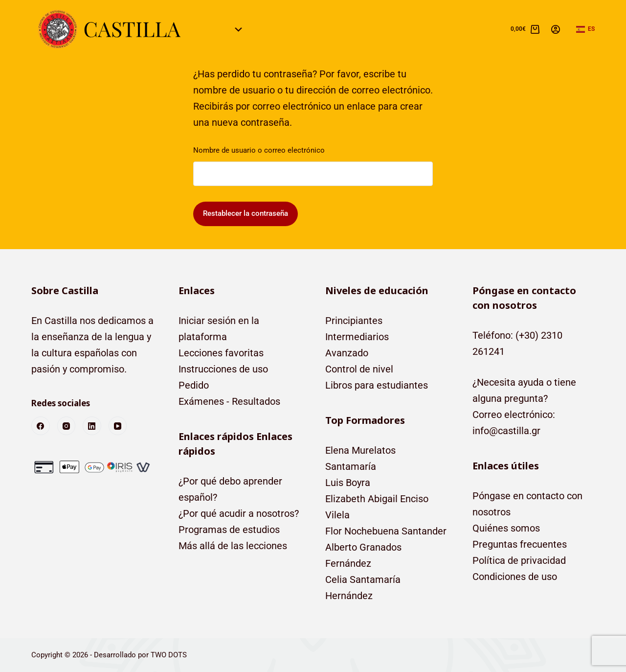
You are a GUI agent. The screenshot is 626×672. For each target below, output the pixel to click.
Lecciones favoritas (221, 353)
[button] (585, 29)
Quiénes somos (506, 528)
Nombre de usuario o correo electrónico (259, 150)
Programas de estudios (229, 530)
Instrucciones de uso (223, 369)
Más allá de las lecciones (233, 546)
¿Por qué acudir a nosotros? (239, 513)
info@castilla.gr (506, 431)
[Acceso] (556, 29)
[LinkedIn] (92, 426)
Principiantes (354, 321)
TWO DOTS (169, 655)
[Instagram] (67, 426)
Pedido (194, 385)
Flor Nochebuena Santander (386, 531)
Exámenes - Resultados (229, 401)
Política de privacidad (519, 560)
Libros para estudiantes (377, 385)
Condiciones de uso (515, 577)
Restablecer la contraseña (246, 213)
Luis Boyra (348, 483)
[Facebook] (41, 426)
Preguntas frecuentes (520, 544)
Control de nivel (359, 369)
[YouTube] (118, 426)
